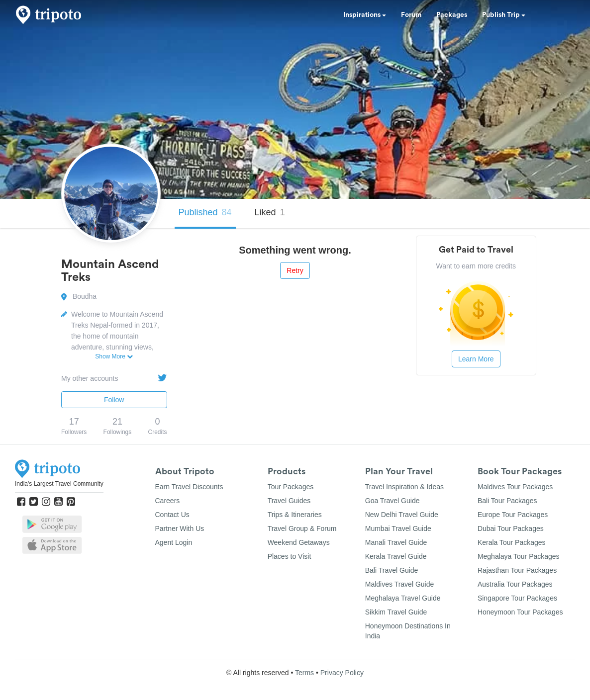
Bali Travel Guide (392, 570)
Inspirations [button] (365, 15)
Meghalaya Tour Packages (519, 556)
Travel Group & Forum (302, 528)
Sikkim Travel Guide (396, 612)
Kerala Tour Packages (512, 542)
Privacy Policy (342, 673)
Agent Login (174, 542)
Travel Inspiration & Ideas (404, 487)
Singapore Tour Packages (517, 598)
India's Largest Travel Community (59, 484)
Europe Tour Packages (513, 515)
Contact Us (172, 515)
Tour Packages (291, 487)
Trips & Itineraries (295, 515)
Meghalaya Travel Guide (403, 598)
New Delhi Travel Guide (402, 515)
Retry (295, 270)
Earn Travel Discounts (189, 487)
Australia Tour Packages (515, 584)
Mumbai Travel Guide (398, 528)
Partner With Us (180, 528)
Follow (114, 400)
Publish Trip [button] (504, 15)
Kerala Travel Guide (396, 556)
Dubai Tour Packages (511, 528)
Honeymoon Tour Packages (520, 612)
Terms (304, 673)
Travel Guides (289, 501)
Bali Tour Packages (507, 501)
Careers (168, 501)
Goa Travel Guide (393, 501)
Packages (452, 15)
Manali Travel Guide (396, 542)
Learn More (476, 359)
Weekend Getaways (299, 542)
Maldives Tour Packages (515, 487)
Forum (411, 15)
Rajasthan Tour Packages (517, 570)
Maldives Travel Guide (400, 584)
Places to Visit (290, 556)
